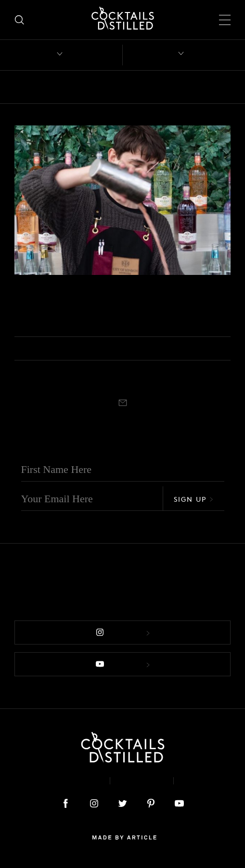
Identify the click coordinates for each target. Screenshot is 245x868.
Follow (123, 633)
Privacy (142, 781)
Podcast (25, 288)
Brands (123, 87)
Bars (49, 87)
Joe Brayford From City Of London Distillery (114, 309)
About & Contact (59, 781)
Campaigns (172, 87)
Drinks (220, 87)
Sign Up (193, 499)
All (21, 87)
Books (84, 87)
